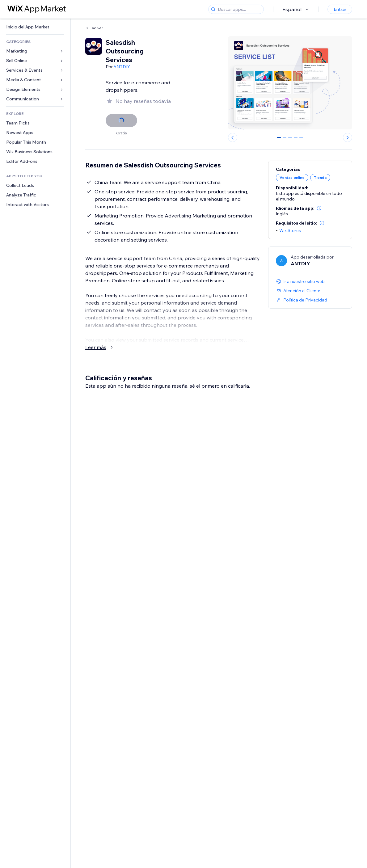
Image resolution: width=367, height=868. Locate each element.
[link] (35, 27)
